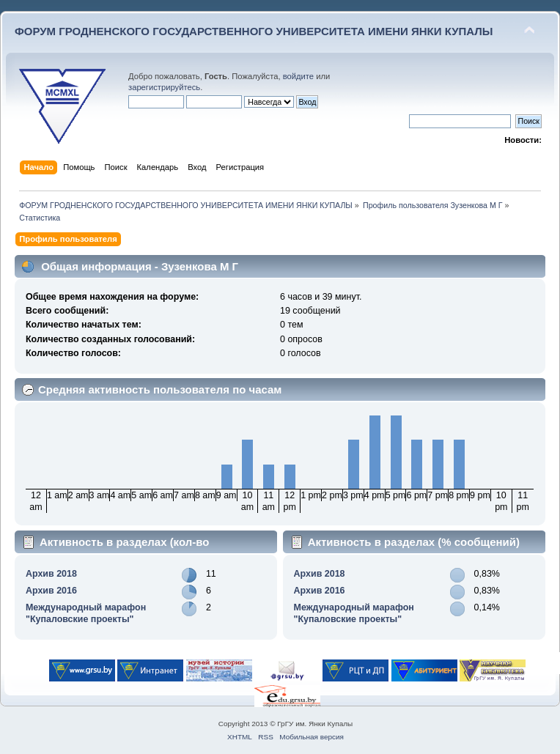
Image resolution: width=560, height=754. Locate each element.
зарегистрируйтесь (164, 87)
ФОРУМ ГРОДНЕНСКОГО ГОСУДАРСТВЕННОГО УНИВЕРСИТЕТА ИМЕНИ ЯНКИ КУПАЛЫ (254, 31)
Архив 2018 (51, 574)
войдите (298, 76)
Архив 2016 (51, 591)
